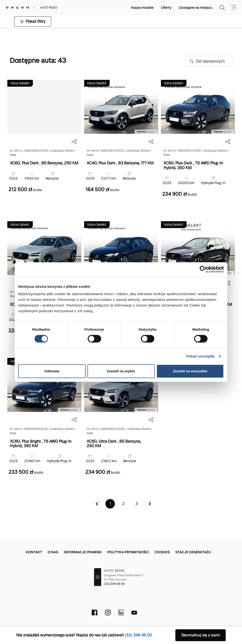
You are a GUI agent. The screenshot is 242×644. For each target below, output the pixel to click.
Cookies (162, 552)
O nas (53, 552)
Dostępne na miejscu (196, 8)
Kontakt (34, 552)
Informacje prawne (83, 552)
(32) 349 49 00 (114, 584)
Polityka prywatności (128, 552)
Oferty (166, 8)
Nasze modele (142, 8)
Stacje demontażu (193, 552)
